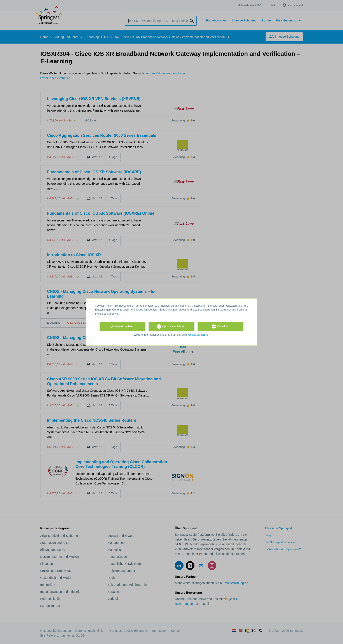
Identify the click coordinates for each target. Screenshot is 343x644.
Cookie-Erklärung (199, 335)
